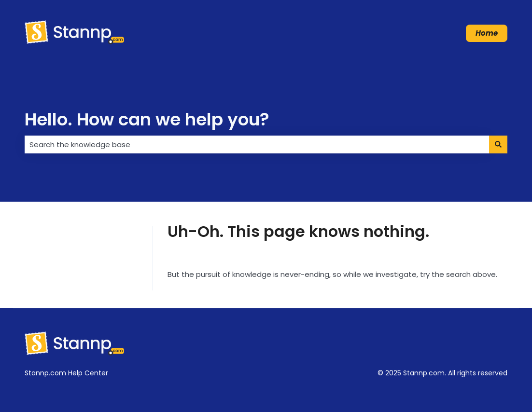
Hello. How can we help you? (147, 119)
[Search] (498, 144)
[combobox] (257, 144)
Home (487, 33)
